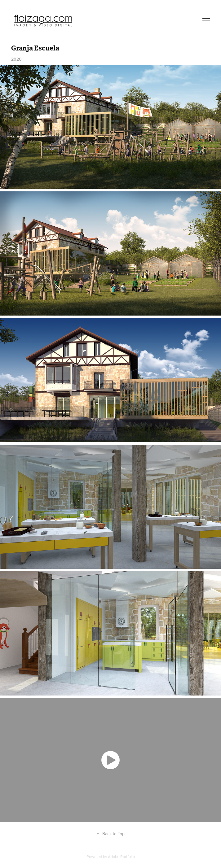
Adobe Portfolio (121, 857)
